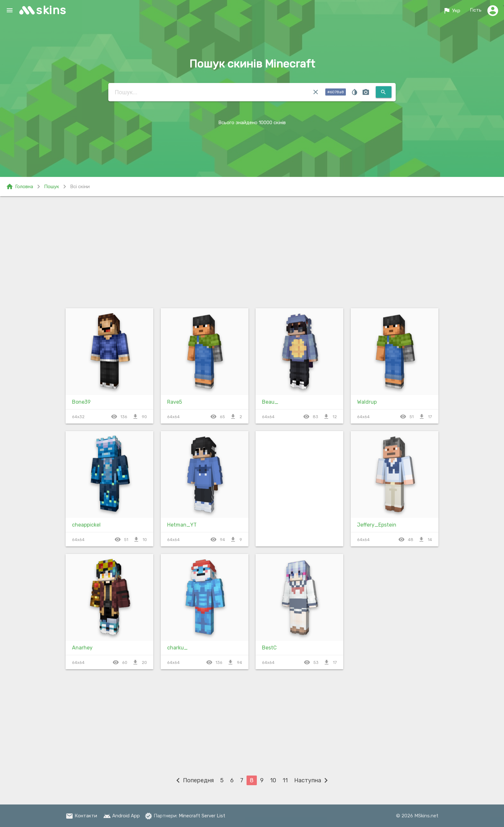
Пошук (52, 187)
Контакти (81, 816)
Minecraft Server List (202, 816)
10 (273, 780)
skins (51, 10)
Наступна (312, 780)
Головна (19, 187)
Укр (452, 11)
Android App (122, 816)
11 (285, 780)
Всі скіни (80, 187)
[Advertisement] (252, 251)
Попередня (194, 780)
